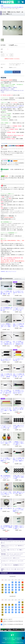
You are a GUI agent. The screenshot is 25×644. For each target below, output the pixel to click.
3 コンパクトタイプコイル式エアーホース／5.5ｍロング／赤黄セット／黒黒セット (6, 410)
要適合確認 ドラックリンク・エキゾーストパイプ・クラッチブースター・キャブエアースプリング (12, 555)
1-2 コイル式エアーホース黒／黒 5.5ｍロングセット (18, 293)
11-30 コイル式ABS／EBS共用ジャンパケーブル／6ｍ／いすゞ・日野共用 (6, 375)
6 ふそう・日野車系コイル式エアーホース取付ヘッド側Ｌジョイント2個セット (6, 326)
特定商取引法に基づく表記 (8, 638)
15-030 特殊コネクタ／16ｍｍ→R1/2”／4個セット (19, 493)
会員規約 (13, 640)
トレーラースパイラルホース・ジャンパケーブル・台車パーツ (12, 7)
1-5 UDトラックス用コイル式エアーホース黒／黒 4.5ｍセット (18, 409)
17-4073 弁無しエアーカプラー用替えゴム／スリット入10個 (18, 427)
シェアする (17, 72)
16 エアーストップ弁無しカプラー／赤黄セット (6, 443)
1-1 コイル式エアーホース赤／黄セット (18, 360)
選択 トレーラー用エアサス (6, 509)
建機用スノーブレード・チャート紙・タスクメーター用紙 (12, 570)
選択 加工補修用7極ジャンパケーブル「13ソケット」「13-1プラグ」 (6, 477)
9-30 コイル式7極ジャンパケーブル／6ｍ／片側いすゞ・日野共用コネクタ (18, 343)
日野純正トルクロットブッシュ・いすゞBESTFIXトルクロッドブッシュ (12, 546)
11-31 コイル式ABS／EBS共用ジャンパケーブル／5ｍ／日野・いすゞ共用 (19, 375)
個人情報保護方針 (18, 638)
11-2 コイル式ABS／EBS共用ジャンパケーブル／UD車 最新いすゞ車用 (6, 293)
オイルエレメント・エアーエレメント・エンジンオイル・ (12, 562)
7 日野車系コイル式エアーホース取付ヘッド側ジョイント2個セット (18, 443)
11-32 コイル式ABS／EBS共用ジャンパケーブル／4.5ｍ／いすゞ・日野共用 (18, 325)
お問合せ (18, 640)
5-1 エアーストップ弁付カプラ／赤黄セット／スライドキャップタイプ (6, 493)
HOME (2, 6)
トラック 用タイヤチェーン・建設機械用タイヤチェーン (12, 566)
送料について (7, 640)
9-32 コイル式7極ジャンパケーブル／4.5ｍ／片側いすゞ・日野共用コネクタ (6, 343)
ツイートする (8, 72)
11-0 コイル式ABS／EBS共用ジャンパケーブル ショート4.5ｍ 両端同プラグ (18, 460)
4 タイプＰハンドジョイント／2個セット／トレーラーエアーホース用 (6, 427)
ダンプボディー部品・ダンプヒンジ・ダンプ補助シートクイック (12, 550)
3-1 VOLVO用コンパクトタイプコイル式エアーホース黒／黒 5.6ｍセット (18, 392)
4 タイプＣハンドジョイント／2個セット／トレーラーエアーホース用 (18, 309)
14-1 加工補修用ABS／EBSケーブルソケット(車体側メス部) (6, 527)
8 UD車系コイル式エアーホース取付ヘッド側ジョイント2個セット (18, 527)
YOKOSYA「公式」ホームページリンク (8, 271)
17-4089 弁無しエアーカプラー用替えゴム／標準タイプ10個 (18, 477)
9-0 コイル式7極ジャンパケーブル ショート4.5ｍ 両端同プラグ (19, 510)
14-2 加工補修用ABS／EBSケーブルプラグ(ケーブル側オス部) (6, 309)
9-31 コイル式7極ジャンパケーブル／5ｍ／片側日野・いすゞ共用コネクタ (6, 392)
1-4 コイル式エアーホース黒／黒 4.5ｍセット (6, 360)
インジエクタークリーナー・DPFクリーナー (10, 558)
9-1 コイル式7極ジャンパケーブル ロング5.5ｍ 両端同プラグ (6, 459)
